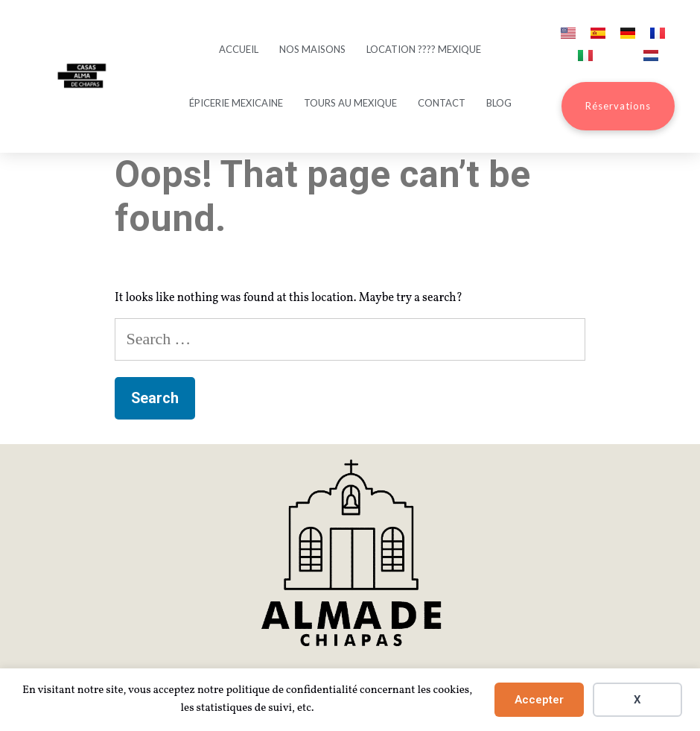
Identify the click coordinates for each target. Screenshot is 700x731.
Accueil (239, 49)
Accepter (539, 700)
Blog (499, 103)
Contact (442, 103)
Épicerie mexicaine (236, 103)
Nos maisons (312, 49)
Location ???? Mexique (424, 49)
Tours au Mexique (350, 103)
